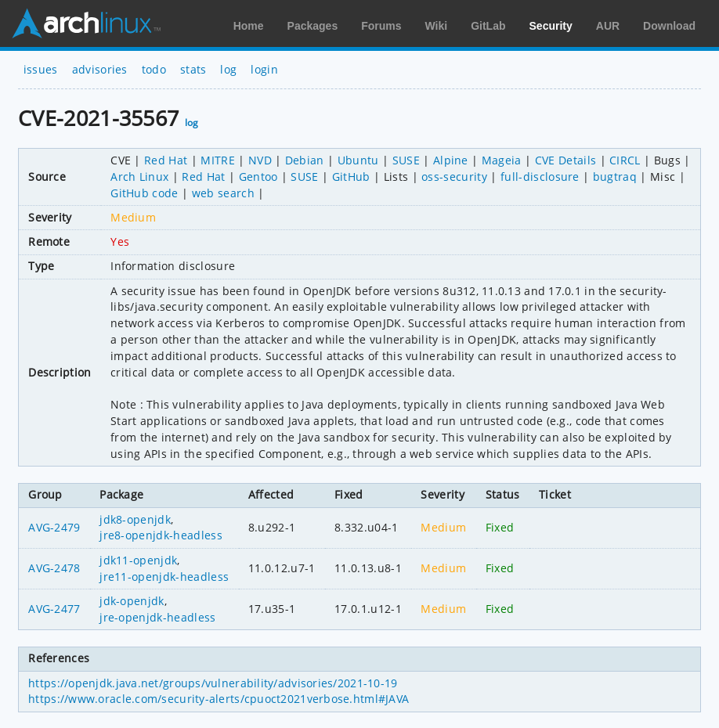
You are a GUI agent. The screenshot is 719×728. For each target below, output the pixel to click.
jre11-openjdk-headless (164, 577)
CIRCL (625, 160)
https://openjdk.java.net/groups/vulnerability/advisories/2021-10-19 (213, 683)
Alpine (451, 160)
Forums (381, 26)
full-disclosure (540, 177)
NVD (260, 160)
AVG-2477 (54, 609)
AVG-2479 (54, 527)
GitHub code (145, 193)
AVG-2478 (54, 568)
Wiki (437, 26)
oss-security (454, 177)
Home (249, 26)
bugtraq (615, 177)
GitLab (488, 26)
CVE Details (566, 160)
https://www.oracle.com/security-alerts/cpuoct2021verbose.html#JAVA (219, 699)
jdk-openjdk (132, 601)
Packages (313, 26)
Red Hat (166, 160)
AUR (608, 26)
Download (669, 26)
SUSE (406, 160)
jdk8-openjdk (135, 519)
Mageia (502, 160)
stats (193, 69)
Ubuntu (358, 160)
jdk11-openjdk (138, 560)
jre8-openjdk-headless (161, 535)
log (228, 69)
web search (223, 193)
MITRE (218, 160)
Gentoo (258, 177)
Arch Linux (86, 23)
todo (154, 69)
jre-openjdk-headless (157, 617)
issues (41, 69)
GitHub (351, 177)
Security (551, 26)
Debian (305, 160)
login (264, 69)
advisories (100, 69)
